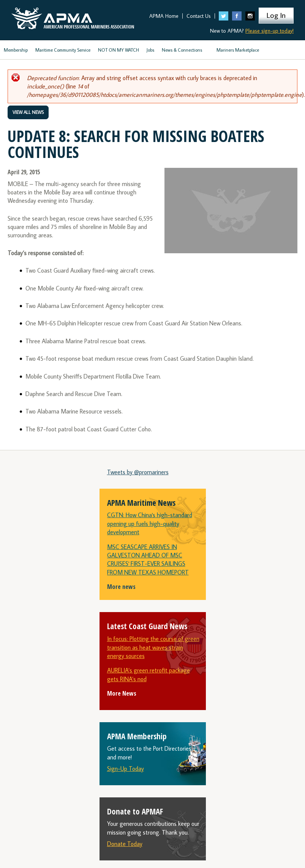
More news (121, 587)
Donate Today (125, 844)
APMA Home (164, 16)
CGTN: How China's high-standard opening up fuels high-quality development (150, 523)
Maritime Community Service (63, 50)
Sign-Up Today (126, 769)
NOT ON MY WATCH (119, 50)
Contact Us (199, 16)
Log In (276, 15)
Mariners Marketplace (238, 50)
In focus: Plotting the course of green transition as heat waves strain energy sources (153, 647)
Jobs (150, 50)
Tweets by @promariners (138, 472)
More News (122, 693)
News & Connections (182, 50)
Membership (16, 50)
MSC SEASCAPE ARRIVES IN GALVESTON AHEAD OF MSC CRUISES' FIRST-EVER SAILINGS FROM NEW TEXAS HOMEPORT (148, 559)
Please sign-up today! (269, 31)
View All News (28, 112)
